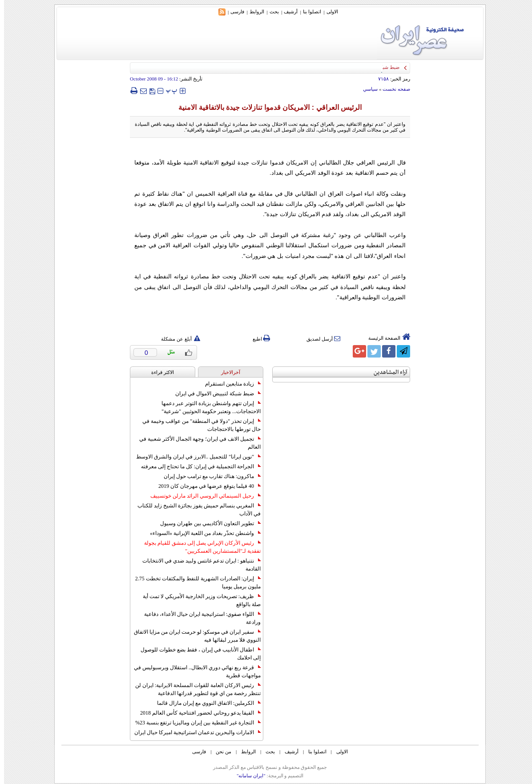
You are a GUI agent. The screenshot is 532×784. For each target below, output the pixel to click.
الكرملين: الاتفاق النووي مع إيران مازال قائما (205, 703)
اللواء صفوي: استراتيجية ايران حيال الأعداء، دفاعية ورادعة (198, 618)
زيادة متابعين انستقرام (229, 384)
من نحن (220, 752)
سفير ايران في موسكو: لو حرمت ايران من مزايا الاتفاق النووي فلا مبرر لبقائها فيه (193, 636)
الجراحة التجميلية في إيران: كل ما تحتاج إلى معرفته (197, 466)
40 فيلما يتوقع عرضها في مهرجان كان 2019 (206, 486)
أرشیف (287, 12)
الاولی (328, 12)
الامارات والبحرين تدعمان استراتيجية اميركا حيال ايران (193, 732)
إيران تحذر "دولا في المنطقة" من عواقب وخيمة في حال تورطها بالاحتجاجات (197, 425)
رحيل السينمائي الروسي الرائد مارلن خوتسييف (202, 496)
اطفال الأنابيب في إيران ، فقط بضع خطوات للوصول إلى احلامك (197, 654)
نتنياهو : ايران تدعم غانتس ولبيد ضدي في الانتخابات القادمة (197, 565)
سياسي (366, 89)
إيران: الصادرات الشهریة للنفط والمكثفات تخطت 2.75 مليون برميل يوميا (194, 583)
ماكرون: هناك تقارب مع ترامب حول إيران (208, 476)
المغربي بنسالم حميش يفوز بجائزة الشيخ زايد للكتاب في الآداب (195, 510)
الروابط (253, 12)
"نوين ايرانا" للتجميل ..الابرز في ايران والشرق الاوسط (194, 457)
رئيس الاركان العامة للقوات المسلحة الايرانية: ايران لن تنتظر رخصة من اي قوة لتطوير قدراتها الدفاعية (194, 689)
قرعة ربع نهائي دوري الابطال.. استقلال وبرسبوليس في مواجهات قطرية (193, 671)
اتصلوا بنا (308, 12)
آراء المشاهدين (387, 372)
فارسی (233, 12)
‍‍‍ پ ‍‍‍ (168, 90)
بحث (270, 12)
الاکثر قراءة (159, 372)
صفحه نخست (392, 89)
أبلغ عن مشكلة (177, 339)
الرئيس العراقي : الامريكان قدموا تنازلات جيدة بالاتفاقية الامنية (266, 107)
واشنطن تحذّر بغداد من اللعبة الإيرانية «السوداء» (201, 533)
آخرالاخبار (227, 372)
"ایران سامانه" (247, 776)
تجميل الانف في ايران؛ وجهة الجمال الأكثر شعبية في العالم (196, 443)
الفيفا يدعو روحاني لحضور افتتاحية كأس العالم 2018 (196, 713)
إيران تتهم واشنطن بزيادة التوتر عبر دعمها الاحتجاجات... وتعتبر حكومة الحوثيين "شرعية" (207, 407)
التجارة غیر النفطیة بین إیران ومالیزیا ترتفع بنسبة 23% (194, 723)
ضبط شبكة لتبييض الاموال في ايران (214, 394)
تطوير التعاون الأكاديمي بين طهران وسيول (206, 523)
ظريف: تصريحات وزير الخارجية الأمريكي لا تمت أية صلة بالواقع (198, 600)
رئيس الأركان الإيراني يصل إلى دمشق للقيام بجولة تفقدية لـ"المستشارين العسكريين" (198, 547)
